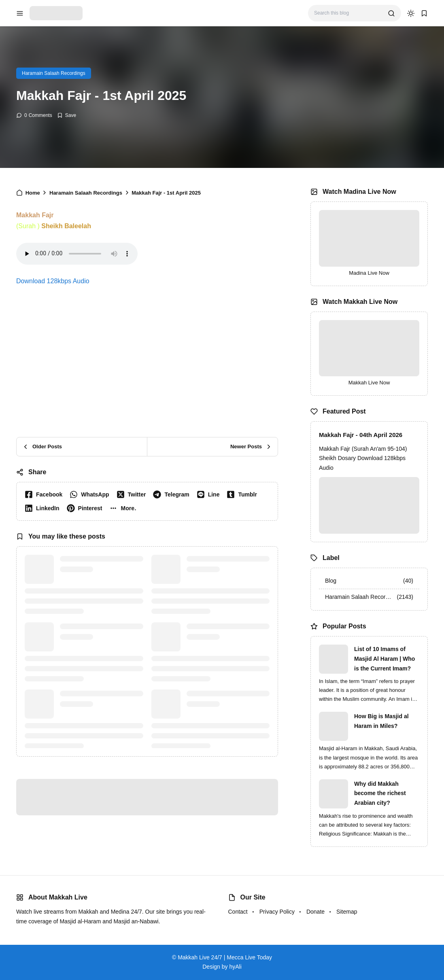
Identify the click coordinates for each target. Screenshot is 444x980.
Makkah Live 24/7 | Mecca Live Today (225, 957)
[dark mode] (411, 13)
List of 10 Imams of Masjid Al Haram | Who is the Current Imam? (385, 659)
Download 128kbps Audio (53, 281)
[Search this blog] (348, 13)
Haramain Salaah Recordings (54, 73)
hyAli (235, 967)
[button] (124, 508)
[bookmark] (424, 13)
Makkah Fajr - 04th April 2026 (361, 435)
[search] (391, 13)
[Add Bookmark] (67, 115)
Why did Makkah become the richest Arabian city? (380, 793)
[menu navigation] (20, 13)
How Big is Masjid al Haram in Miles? (381, 721)
